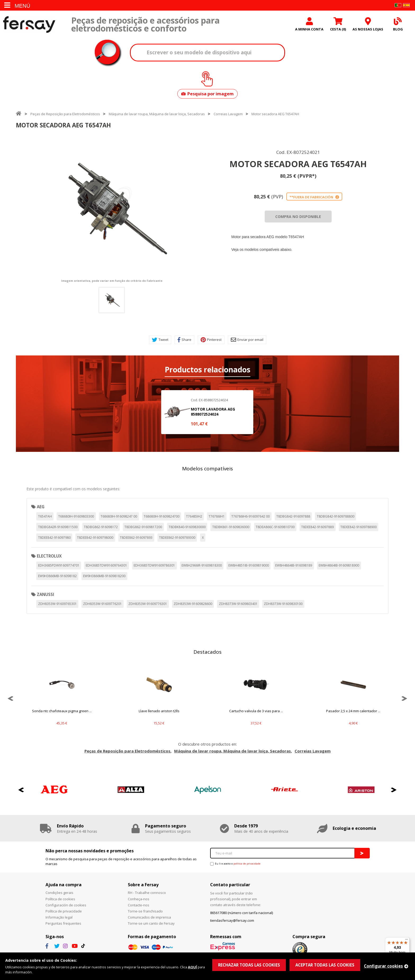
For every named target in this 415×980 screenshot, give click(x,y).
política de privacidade (247, 864)
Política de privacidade (64, 911)
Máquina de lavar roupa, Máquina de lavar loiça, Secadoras (157, 114)
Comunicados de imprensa (149, 917)
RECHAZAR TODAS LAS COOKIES (249, 965)
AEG (41, 507)
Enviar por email (247, 340)
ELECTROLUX (49, 556)
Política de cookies (60, 899)
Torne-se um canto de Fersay (151, 923)
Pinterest (211, 340)
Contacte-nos (139, 905)
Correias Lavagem (228, 114)
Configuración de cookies (66, 905)
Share (184, 340)
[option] (112, 209)
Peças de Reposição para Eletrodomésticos (65, 114)
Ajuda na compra (64, 885)
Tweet (160, 340)
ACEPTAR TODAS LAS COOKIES (325, 965)
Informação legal (59, 917)
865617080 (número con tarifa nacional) (242, 913)
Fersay (29, 24)
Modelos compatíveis (207, 469)
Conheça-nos (139, 899)
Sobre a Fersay (143, 885)
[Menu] (407, 941)
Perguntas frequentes (63, 923)
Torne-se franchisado (145, 911)
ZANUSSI (46, 594)
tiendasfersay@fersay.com (232, 920)
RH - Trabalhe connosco (147, 893)
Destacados (207, 652)
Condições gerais (59, 893)
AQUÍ (192, 967)
